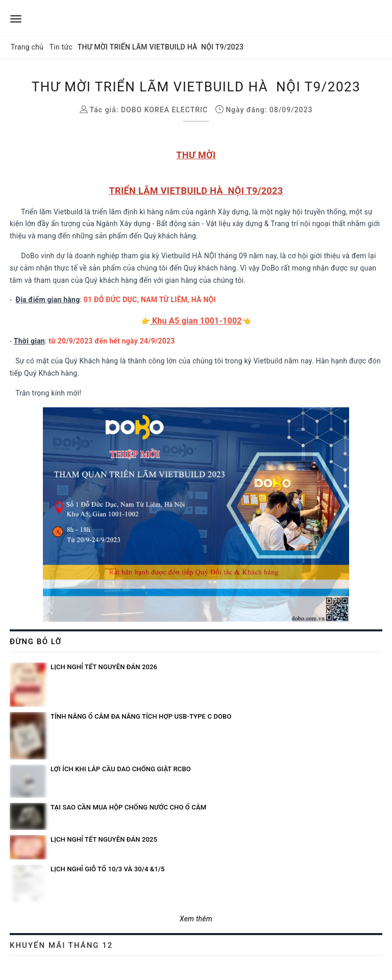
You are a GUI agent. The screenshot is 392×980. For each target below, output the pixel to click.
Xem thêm (196, 919)
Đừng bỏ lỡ (36, 642)
